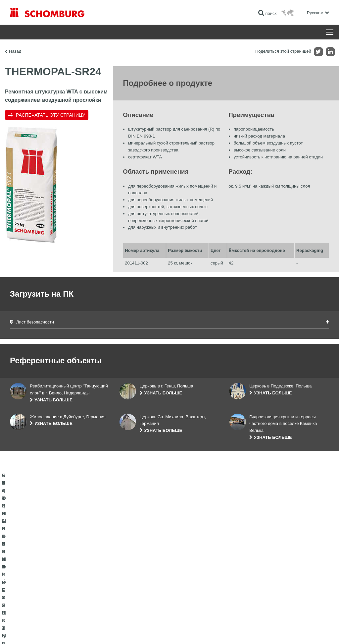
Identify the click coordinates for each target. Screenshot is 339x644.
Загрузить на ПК (134, 576)
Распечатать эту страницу (50, 115)
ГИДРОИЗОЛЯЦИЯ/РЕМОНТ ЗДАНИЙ (46, 566)
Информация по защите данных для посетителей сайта (95, 631)
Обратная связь (134, 586)
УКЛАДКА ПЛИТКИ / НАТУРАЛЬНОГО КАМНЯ (52, 576)
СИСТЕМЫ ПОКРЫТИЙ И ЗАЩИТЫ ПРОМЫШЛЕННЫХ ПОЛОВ (43, 591)
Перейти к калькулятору (142, 566)
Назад (15, 51)
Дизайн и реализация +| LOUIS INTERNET (300, 631)
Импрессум (38, 631)
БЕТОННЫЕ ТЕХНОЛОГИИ (35, 606)
